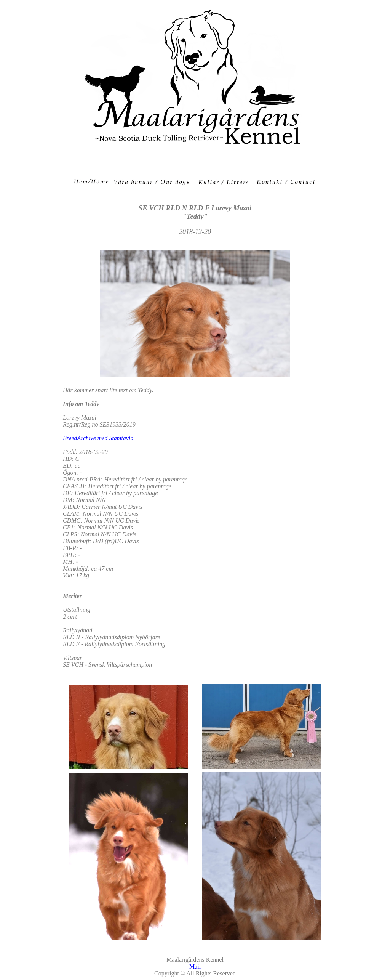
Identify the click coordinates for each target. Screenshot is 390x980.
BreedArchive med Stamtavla (98, 438)
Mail (195, 966)
